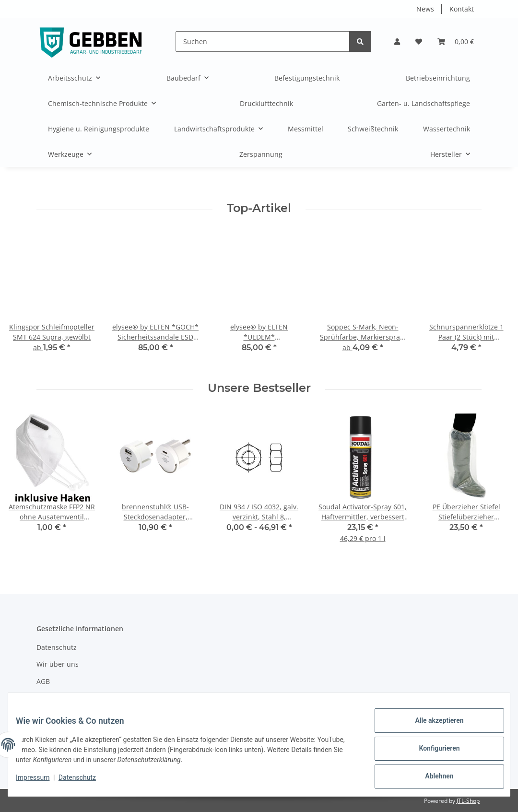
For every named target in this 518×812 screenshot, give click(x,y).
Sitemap (50, 698)
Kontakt (462, 9)
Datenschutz (85, 782)
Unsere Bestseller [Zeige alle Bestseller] (259, 388)
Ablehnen (431, 778)
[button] (397, 41)
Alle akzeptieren (431, 728)
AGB (43, 681)
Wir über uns (58, 664)
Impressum (40, 782)
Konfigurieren (431, 753)
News (425, 9)
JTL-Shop (468, 801)
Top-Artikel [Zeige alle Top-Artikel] (259, 208)
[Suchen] (263, 41)
